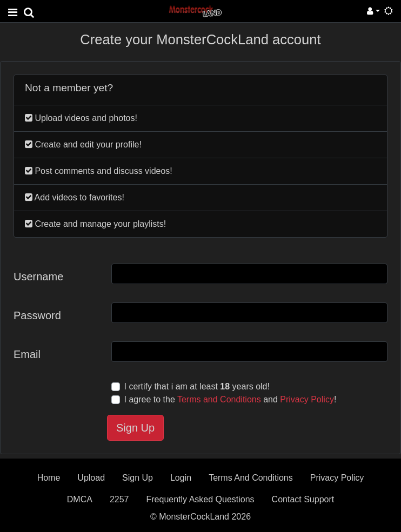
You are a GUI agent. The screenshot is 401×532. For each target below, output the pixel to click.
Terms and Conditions (219, 399)
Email (27, 354)
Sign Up (135, 428)
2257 (119, 499)
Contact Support (303, 499)
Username (38, 277)
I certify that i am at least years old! (197, 386)
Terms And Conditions (251, 478)
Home (49, 478)
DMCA (80, 499)
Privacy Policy (307, 399)
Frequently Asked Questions (200, 499)
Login (181, 478)
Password (37, 315)
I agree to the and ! (230, 399)
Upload (91, 478)
